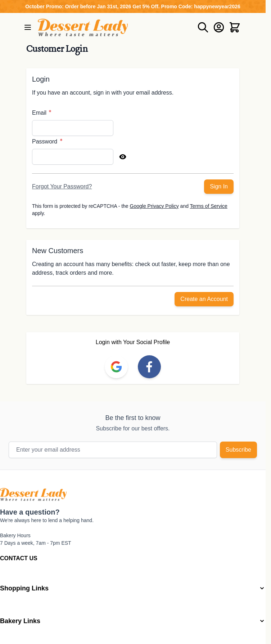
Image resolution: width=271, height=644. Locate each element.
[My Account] (219, 27)
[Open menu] (28, 27)
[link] (116, 367)
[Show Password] (123, 157)
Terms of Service (209, 206)
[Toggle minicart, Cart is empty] (235, 27)
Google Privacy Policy (154, 206)
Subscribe (238, 450)
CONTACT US (19, 558)
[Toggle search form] (203, 27)
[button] (133, 588)
